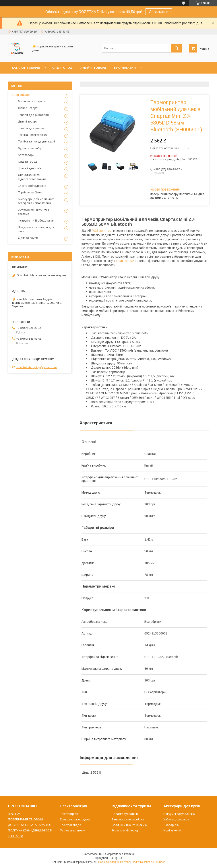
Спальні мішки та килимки (130, 825)
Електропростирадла (75, 819)
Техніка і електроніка (32, 135)
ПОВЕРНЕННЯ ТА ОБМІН (25, 819)
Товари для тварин (31, 128)
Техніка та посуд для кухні (36, 141)
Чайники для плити (176, 819)
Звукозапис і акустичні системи (33, 212)
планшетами (125, 261)
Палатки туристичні (125, 814)
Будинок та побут (30, 148)
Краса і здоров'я (30, 168)
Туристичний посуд (125, 830)
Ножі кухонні (172, 830)
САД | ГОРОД (62, 68)
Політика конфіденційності (149, 862)
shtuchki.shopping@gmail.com (37, 367)
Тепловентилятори (73, 830)
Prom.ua (129, 854)
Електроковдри (70, 825)
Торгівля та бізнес (30, 192)
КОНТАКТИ (15, 836)
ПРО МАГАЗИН (125, 68)
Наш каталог (22, 95)
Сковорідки (171, 825)
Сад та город (28, 162)
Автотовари (26, 155)
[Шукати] (177, 48)
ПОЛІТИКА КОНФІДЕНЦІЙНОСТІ (30, 830)
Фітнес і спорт (28, 108)
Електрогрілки (70, 814)
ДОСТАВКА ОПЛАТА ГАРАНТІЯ (30, 825)
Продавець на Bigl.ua (108, 858)
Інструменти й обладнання (36, 221)
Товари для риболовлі (34, 115)
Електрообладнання (32, 186)
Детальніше (159, 12)
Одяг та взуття (28, 238)
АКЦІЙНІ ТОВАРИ (93, 68)
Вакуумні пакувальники (179, 814)
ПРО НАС (15, 814)
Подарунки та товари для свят (36, 229)
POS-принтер (102, 231)
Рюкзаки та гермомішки (128, 819)
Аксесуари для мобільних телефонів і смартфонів (36, 201)
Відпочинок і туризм (32, 101)
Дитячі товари (28, 122)
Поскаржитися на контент (114, 862)
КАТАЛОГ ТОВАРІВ (26, 68)
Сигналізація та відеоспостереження (32, 177)
